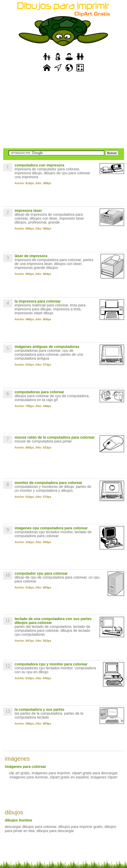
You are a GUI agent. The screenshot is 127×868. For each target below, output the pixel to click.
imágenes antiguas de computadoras (47, 347)
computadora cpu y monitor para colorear (51, 664)
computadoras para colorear (40, 392)
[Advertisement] (64, 111)
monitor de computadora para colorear (48, 483)
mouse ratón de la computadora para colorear (55, 437)
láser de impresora (31, 256)
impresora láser (28, 211)
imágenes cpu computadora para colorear (51, 528)
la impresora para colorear (38, 301)
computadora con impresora (40, 165)
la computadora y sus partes (40, 709)
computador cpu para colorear (41, 573)
